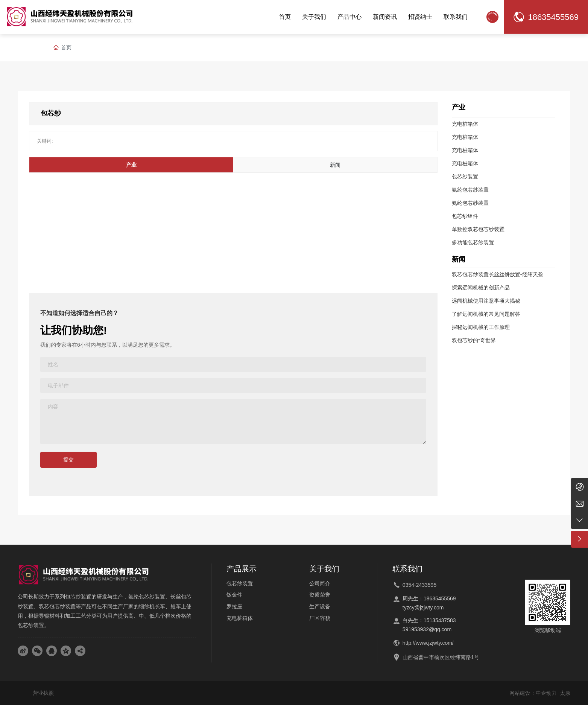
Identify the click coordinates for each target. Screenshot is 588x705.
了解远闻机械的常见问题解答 (486, 314)
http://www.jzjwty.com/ (428, 643)
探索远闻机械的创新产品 (481, 288)
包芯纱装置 (465, 177)
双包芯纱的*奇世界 (474, 340)
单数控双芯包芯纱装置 (478, 229)
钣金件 (234, 595)
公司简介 (320, 583)
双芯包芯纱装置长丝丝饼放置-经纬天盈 (498, 274)
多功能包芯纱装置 (473, 242)
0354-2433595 (419, 585)
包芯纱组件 (465, 216)
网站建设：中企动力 (533, 693)
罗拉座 (234, 606)
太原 (565, 693)
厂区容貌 (320, 618)
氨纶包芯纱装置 (470, 190)
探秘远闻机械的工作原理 (481, 327)
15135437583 (440, 620)
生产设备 (320, 606)
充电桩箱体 (465, 124)
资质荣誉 (320, 595)
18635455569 (553, 17)
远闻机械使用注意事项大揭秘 (486, 301)
